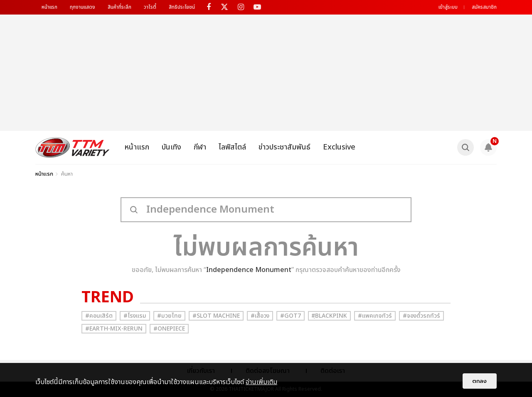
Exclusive (339, 147)
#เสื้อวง (260, 316)
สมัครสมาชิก (484, 7)
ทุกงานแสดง (83, 7)
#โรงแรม (135, 316)
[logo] (73, 147)
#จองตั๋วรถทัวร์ (421, 316)
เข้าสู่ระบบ (448, 7)
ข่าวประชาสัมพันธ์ (284, 147)
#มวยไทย (169, 316)
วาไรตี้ (150, 7)
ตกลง (480, 381)
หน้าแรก (49, 7)
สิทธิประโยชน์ (182, 7)
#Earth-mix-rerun (114, 329)
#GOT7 (291, 316)
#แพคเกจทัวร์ (375, 316)
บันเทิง (171, 147)
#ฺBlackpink (329, 316)
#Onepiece (169, 329)
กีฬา (200, 147)
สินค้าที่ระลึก (119, 7)
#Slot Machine (216, 316)
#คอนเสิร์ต (99, 316)
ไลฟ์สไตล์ (232, 147)
